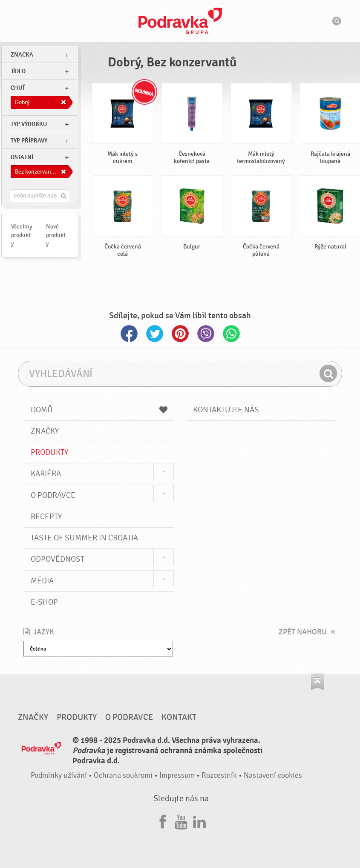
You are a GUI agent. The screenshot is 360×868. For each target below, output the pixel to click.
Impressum (177, 775)
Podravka (180, 21)
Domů (99, 410)
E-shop (44, 602)
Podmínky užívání (59, 775)
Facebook (129, 334)
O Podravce (53, 495)
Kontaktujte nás (226, 410)
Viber (206, 334)
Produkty (49, 452)
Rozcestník (219, 775)
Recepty (46, 517)
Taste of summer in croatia (84, 538)
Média (42, 581)
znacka (22, 55)
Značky (45, 431)
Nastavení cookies (273, 775)
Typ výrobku (29, 124)
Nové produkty (56, 235)
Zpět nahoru (303, 632)
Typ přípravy (29, 141)
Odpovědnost (58, 559)
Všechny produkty (22, 235)
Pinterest (180, 334)
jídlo (18, 71)
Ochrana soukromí (123, 775)
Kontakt (179, 717)
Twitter (155, 334)
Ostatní (22, 157)
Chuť (18, 88)
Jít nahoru (317, 682)
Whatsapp (231, 334)
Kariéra (46, 474)
